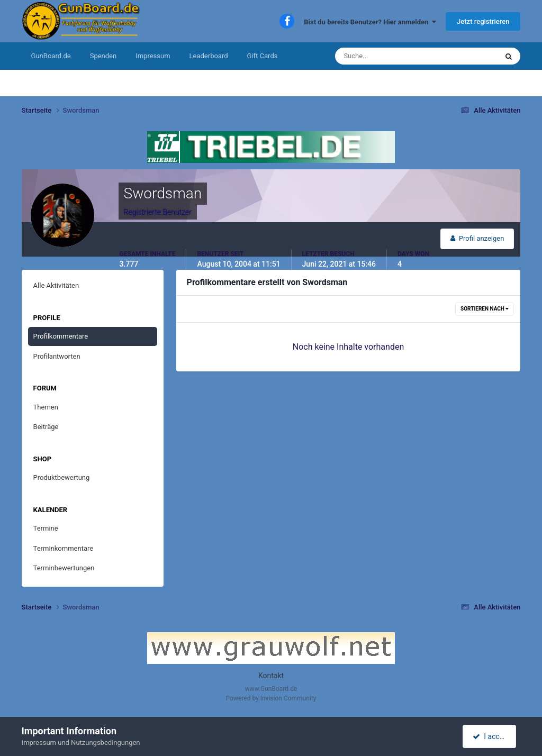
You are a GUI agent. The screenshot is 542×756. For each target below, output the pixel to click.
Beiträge (46, 427)
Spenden (103, 56)
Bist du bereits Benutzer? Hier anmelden (370, 22)
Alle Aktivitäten (56, 285)
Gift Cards (263, 56)
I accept (491, 736)
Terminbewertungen (64, 568)
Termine (46, 528)
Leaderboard (209, 56)
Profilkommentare (61, 336)
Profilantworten (57, 356)
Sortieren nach (485, 309)
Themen (46, 407)
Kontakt (271, 676)
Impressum (153, 56)
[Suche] (384, 56)
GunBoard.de (51, 56)
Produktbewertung (62, 477)
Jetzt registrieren (483, 21)
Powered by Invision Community (271, 698)
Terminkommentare (64, 548)
